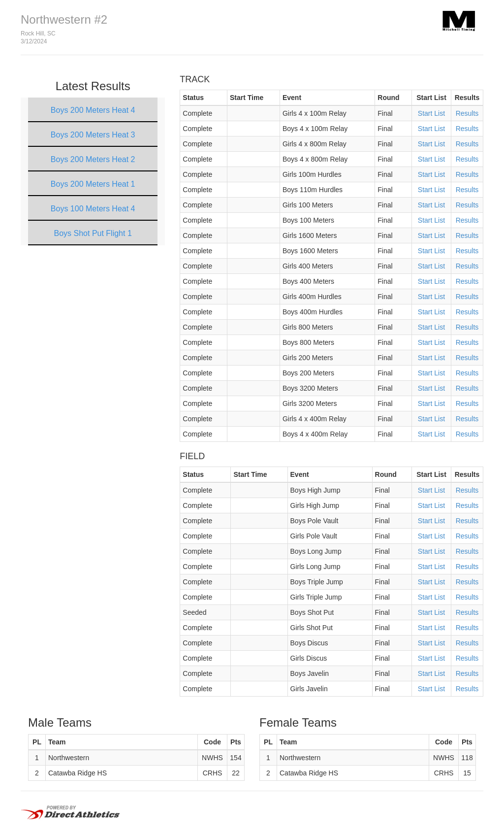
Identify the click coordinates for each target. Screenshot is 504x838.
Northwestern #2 (64, 19)
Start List (431, 113)
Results (467, 113)
